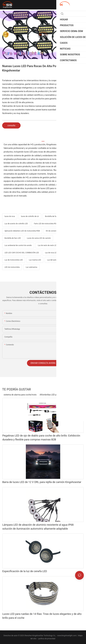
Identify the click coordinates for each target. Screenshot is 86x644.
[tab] (43, 140)
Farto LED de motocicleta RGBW (46, 224)
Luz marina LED (35, 260)
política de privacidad (47, 639)
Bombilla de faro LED (13, 238)
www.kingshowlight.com (67, 636)
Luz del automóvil (54, 260)
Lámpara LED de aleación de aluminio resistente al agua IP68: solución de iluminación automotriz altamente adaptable (38, 527)
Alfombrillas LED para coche (52, 395)
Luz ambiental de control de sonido (18, 245)
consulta (11, 125)
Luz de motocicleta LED (14, 260)
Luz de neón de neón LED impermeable (53, 245)
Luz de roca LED (51, 253)
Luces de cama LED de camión (39, 238)
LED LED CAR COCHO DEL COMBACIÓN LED (22, 253)
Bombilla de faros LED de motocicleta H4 (61, 216)
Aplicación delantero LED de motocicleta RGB (22, 231)
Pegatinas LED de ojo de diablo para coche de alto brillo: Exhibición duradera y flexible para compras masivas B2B (41, 438)
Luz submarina (31, 267)
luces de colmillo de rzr (30, 216)
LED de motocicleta (12, 267)
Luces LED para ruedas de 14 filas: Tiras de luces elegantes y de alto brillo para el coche (42, 616)
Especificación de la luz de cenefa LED (25, 571)
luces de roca (10, 216)
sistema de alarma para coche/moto (20, 395)
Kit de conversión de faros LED (58, 231)
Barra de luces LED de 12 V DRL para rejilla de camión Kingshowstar (42, 482)
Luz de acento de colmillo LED (16, 224)
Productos (73, 395)
